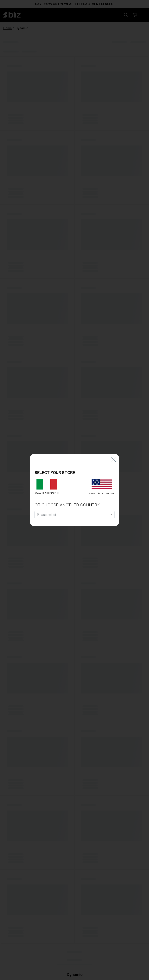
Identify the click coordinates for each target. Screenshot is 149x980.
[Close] (114, 459)
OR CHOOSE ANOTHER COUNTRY (67, 504)
